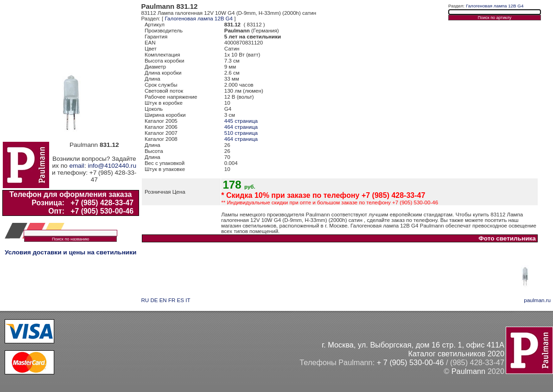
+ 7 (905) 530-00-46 (410, 362)
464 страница (241, 127)
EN (163, 300)
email (76, 166)
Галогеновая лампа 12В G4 (199, 19)
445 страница (241, 121)
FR (172, 300)
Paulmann (468, 371)
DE (154, 300)
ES (181, 300)
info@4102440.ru (112, 166)
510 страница (241, 133)
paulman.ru (537, 300)
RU (145, 300)
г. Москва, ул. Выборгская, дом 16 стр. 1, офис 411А (413, 345)
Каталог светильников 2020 (456, 354)
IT (188, 300)
